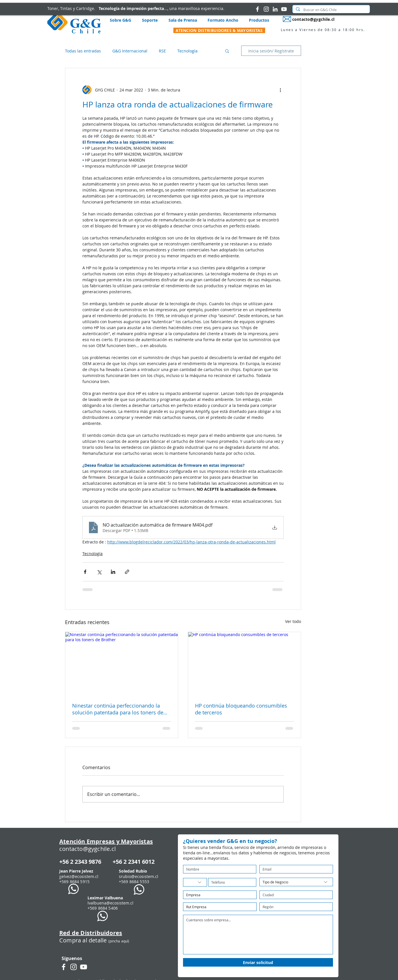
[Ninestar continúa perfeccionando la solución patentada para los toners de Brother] (122, 664)
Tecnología (187, 51)
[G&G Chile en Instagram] (266, 9)
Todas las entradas (83, 51)
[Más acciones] (280, 90)
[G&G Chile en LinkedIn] (275, 9)
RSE (162, 51)
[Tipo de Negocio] (296, 882)
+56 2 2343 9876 (80, 862)
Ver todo (293, 621)
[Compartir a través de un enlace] (127, 572)
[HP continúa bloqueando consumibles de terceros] (244, 664)
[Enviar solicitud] (258, 962)
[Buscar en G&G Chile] (331, 10)
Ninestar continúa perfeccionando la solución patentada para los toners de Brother (118, 709)
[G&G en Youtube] (284, 9)
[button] (227, 51)
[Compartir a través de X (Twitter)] (99, 572)
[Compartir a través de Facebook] (85, 572)
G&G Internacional (130, 51)
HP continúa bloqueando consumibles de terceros (241, 709)
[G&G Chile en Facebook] (257, 9)
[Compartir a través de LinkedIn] (113, 572)
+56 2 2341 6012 (134, 862)
